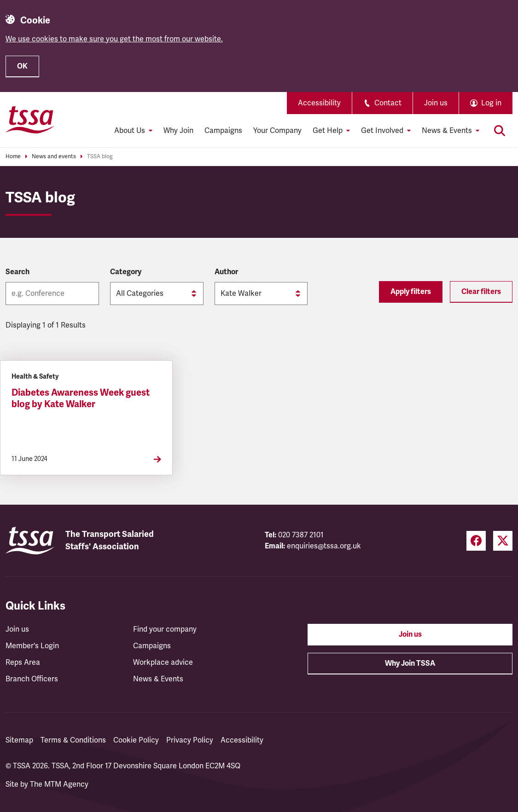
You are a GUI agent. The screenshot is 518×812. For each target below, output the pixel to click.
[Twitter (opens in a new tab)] (503, 541)
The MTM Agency (59, 784)
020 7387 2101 (301, 535)
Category (126, 272)
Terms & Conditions (73, 740)
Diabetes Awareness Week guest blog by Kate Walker (81, 398)
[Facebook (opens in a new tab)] (476, 541)
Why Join (178, 131)
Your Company (277, 131)
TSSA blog (100, 157)
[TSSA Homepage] (30, 120)
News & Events (158, 679)
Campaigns (223, 131)
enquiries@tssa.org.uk (324, 546)
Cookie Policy (136, 740)
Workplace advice (163, 662)
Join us (436, 103)
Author (226, 272)
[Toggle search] (500, 131)
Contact (382, 103)
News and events (54, 157)
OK (22, 66)
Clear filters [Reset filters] (481, 292)
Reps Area (23, 662)
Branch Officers (32, 679)
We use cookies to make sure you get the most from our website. (114, 39)
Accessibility (319, 103)
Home (13, 157)
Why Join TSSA (410, 663)
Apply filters (411, 292)
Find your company (165, 629)
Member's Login (32, 646)
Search (17, 272)
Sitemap (19, 740)
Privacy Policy (190, 740)
